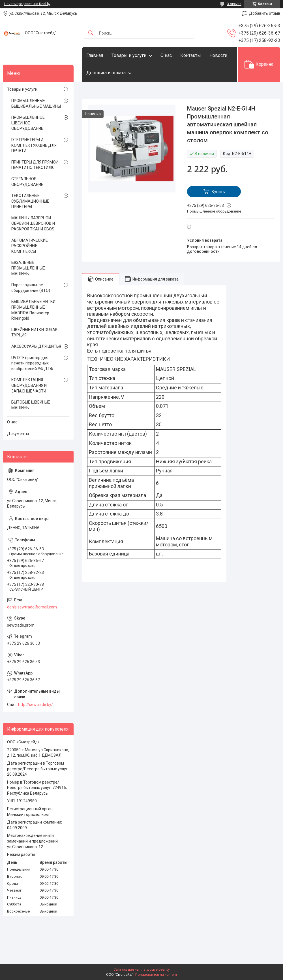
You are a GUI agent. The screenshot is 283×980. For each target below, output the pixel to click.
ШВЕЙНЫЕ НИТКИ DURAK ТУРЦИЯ (34, 332)
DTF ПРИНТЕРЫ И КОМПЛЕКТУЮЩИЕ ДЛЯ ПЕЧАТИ (34, 145)
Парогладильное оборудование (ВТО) (31, 288)
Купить (218, 192)
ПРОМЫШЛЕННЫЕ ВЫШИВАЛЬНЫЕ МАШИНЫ (36, 103)
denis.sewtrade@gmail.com (32, 607)
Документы (18, 434)
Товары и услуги (129, 55)
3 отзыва (234, 4)
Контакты (191, 55)
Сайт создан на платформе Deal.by (142, 970)
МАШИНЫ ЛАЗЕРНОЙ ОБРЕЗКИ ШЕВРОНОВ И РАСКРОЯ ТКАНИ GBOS (33, 223)
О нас (166, 55)
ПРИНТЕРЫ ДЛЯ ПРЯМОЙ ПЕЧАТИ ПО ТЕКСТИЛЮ (35, 165)
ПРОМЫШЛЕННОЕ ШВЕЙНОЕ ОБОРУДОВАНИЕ (28, 123)
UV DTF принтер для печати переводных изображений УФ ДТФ (32, 363)
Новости (218, 55)
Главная (95, 55)
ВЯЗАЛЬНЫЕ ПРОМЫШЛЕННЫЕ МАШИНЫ (28, 268)
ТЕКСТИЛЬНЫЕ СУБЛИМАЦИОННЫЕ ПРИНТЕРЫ (30, 201)
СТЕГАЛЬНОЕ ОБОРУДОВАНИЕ (27, 182)
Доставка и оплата (106, 73)
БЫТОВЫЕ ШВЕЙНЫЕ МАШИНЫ (31, 405)
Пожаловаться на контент (156, 975)
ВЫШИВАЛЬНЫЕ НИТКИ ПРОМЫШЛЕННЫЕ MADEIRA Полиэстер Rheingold (33, 310)
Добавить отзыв (265, 13)
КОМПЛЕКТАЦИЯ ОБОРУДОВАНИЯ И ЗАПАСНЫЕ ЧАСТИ (29, 385)
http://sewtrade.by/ (36, 705)
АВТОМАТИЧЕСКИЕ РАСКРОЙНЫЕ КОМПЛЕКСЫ (30, 246)
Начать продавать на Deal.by (27, 4)
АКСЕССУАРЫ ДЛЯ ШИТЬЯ (36, 346)
